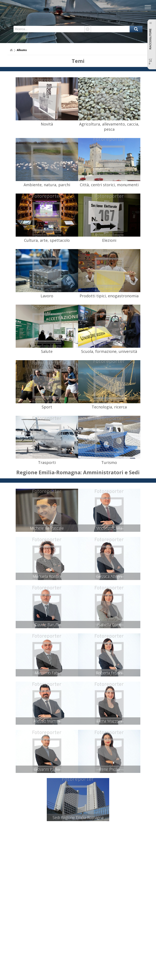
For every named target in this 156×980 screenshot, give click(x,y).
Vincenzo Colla (109, 528)
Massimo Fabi (47, 673)
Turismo (109, 462)
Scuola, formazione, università (109, 351)
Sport (47, 407)
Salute (47, 351)
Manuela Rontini (47, 576)
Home (11, 50)
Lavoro (47, 296)
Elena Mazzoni (109, 721)
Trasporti (47, 462)
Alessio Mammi (47, 721)
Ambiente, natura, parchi (47, 185)
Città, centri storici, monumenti (109, 185)
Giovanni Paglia (47, 769)
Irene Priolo (109, 769)
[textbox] (49, 29)
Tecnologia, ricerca (109, 407)
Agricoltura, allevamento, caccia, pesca (109, 127)
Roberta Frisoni (109, 673)
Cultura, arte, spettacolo (47, 240)
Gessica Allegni (109, 576)
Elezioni (109, 240)
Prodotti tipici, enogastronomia (109, 296)
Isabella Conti (109, 625)
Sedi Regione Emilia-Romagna (78, 817)
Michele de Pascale (47, 528)
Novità (47, 124)
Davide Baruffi (47, 625)
